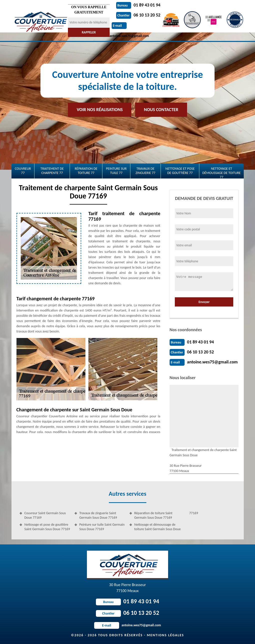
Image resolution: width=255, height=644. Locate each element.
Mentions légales (165, 635)
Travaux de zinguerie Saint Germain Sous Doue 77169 (98, 515)
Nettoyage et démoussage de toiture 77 (221, 172)
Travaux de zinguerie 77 (145, 171)
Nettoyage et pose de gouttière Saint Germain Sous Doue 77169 (47, 527)
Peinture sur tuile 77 (116, 171)
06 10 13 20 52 (138, 15)
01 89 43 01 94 (138, 5)
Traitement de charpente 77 (52, 171)
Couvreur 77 (23, 171)
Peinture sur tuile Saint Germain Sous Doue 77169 (102, 527)
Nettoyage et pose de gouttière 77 (180, 171)
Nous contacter (161, 110)
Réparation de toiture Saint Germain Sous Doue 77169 (153, 515)
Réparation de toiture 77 (86, 171)
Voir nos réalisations (100, 110)
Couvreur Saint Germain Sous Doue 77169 (45, 515)
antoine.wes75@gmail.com (212, 362)
